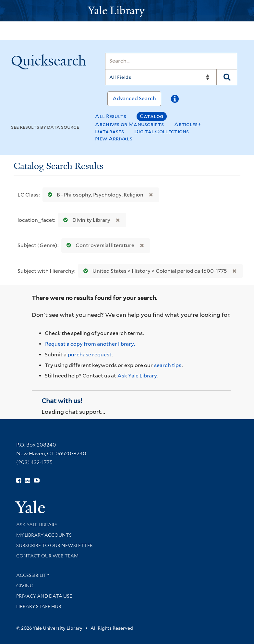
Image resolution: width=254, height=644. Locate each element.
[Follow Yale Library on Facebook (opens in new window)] (19, 481)
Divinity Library (85, 220)
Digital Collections (162, 131)
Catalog (152, 116)
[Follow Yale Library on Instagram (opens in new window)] (27, 481)
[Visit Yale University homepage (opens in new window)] (30, 505)
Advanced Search (134, 98)
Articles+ (188, 124)
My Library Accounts (44, 535)
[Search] (171, 61)
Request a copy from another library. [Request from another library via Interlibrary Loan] (90, 344)
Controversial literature (99, 245)
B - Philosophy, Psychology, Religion (94, 195)
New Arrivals (114, 139)
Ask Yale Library (137, 376)
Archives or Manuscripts (129, 124)
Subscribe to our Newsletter (54, 545)
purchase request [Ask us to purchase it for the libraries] (90, 355)
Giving (25, 586)
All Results (111, 116)
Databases (109, 131)
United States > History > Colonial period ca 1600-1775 (154, 271)
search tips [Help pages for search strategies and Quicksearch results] (168, 365)
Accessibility (33, 575)
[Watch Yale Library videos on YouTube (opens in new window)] (37, 481)
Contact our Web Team (47, 556)
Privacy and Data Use (44, 596)
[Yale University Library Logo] (127, 11)
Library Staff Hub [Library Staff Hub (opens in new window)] (39, 606)
